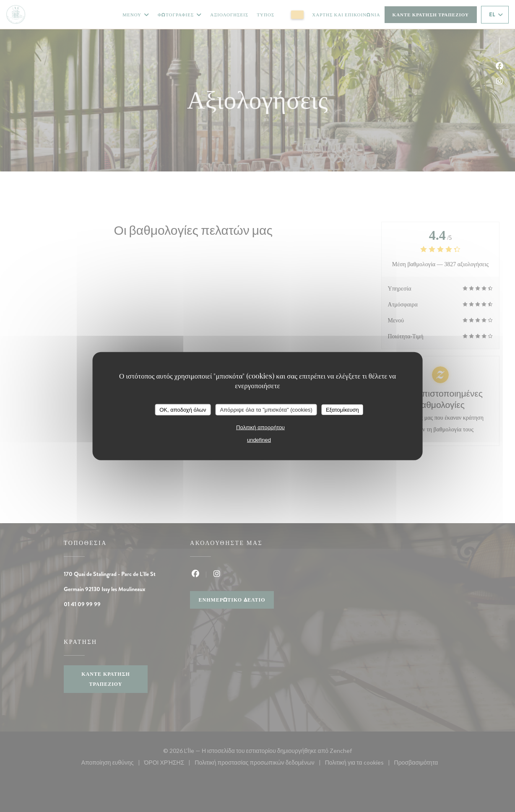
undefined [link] (259, 440)
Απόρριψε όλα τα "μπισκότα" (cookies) (266, 409)
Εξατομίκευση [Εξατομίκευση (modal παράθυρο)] (342, 409)
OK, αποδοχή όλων (183, 409)
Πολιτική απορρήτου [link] (260, 427)
